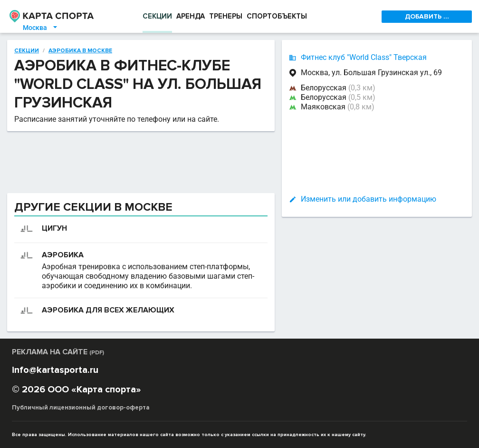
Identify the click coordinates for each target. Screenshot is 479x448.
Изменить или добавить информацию (369, 199)
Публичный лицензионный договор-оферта (81, 408)
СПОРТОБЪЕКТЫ (277, 16)
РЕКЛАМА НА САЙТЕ (58, 352)
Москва (41, 28)
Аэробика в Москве (80, 51)
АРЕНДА (191, 16)
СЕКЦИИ (157, 16)
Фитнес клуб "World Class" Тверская (364, 57)
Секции (27, 51)
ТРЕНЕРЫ (226, 16)
